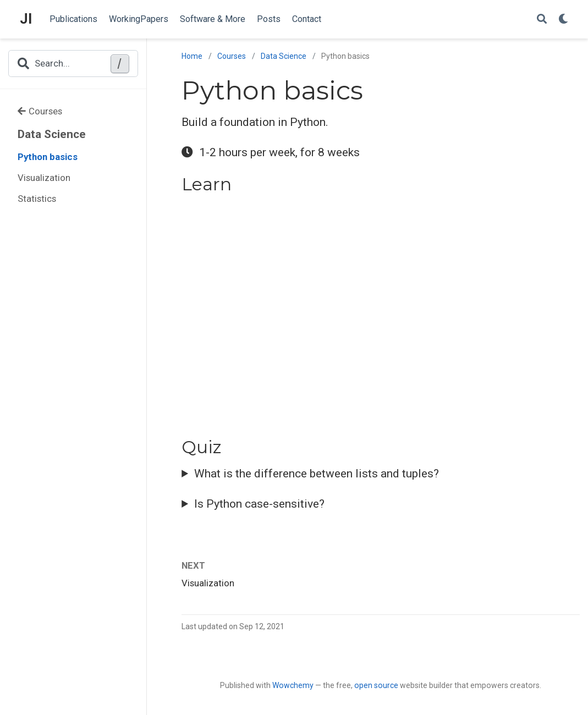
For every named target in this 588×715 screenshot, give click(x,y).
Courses (40, 111)
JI (26, 19)
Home (192, 56)
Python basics (48, 157)
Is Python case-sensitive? (259, 504)
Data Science (52, 134)
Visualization (44, 178)
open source (376, 685)
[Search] (542, 20)
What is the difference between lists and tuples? (317, 474)
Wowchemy (293, 685)
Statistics (37, 199)
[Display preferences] (563, 20)
